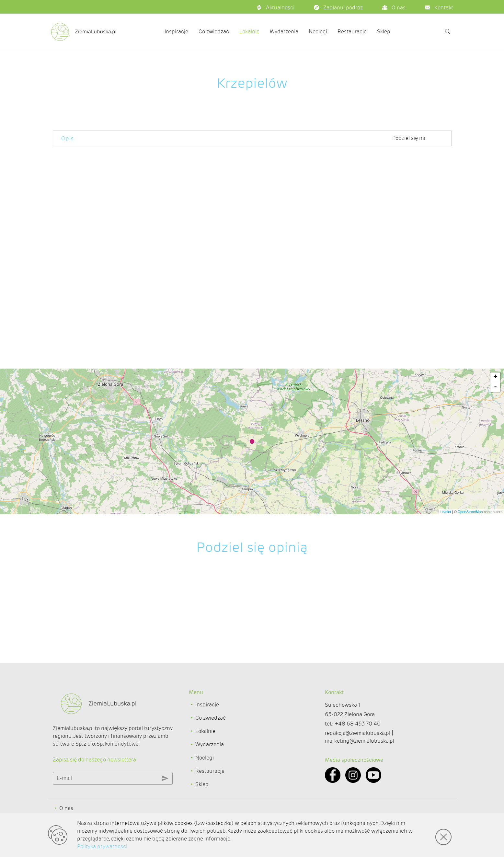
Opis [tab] (68, 138)
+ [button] (495, 377)
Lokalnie (249, 32)
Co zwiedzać (214, 32)
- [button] (495, 387)
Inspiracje (176, 32)
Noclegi (318, 32)
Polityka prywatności (102, 846)
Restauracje (352, 32)
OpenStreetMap (470, 512)
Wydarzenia (284, 32)
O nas (66, 808)
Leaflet (446, 512)
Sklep (384, 32)
